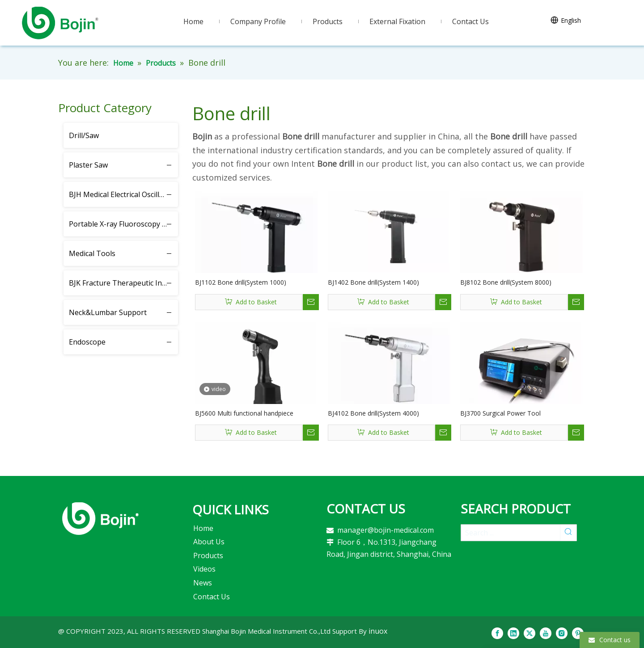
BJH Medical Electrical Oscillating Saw (123, 194)
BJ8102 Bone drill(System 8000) (506, 282)
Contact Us (212, 597)
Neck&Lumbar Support (108, 312)
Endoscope (87, 342)
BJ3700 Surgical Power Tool (500, 413)
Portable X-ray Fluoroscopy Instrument (123, 224)
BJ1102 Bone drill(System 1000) (241, 282)
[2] (100, 518)
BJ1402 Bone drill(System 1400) (373, 282)
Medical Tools (92, 253)
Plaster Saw (88, 165)
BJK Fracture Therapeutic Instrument (123, 283)
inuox (378, 631)
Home (203, 528)
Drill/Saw (84, 135)
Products (208, 555)
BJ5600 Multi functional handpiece (244, 413)
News (203, 583)
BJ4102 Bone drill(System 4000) (373, 413)
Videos (204, 569)
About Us (209, 542)
